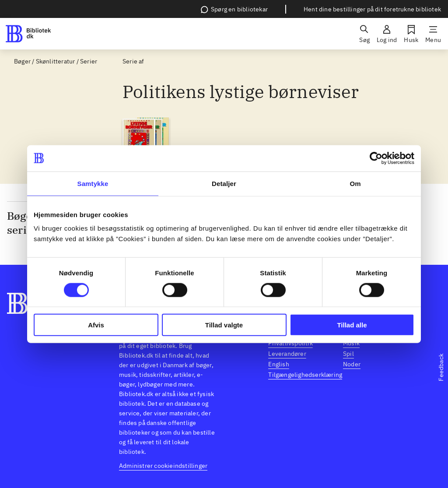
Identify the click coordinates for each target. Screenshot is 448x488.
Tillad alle (352, 325)
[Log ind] (387, 34)
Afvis (96, 325)
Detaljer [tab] (224, 183)
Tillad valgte (224, 325)
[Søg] (364, 34)
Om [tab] (355, 183)
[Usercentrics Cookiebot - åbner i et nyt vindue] (376, 158)
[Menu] (433, 34)
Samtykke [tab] (93, 183)
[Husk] (411, 34)
